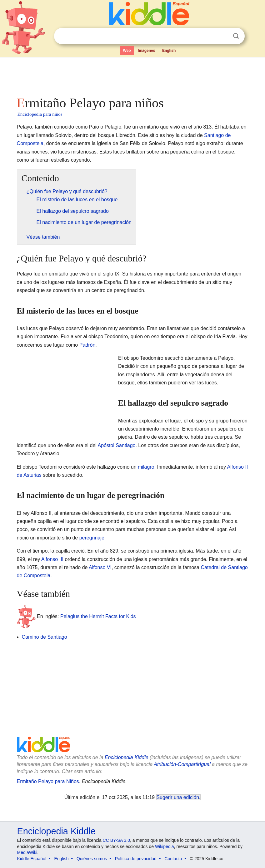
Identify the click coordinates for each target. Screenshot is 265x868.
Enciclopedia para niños (40, 114)
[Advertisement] (133, 75)
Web (127, 51)
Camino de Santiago (45, 637)
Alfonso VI (100, 567)
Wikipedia (165, 846)
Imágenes (146, 51)
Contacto (173, 859)
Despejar (223, 36)
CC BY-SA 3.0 (116, 840)
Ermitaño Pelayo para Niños (48, 781)
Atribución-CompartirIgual (182, 764)
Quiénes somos (92, 859)
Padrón (87, 345)
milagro (146, 467)
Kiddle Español (32, 859)
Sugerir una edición (178, 797)
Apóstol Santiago (116, 445)
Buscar (236, 36)
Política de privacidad (136, 859)
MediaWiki (27, 852)
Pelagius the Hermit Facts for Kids (98, 616)
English (169, 51)
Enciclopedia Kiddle (127, 757)
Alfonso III (52, 559)
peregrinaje (92, 538)
